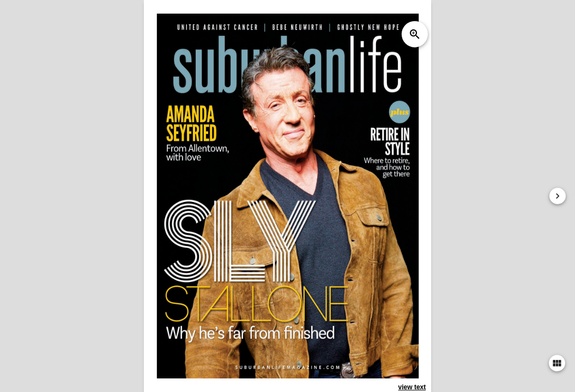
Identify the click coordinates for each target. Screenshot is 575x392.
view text (412, 387)
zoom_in (415, 34)
